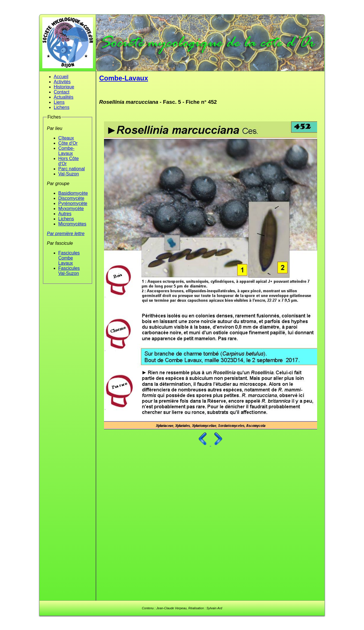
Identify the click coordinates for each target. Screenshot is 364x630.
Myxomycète (71, 209)
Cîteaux (66, 138)
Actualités (64, 97)
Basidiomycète (73, 193)
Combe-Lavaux (66, 151)
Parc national (71, 169)
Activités (62, 82)
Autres (65, 214)
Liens (59, 102)
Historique (64, 87)
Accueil (61, 77)
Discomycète (71, 198)
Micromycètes (72, 224)
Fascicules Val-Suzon (69, 271)
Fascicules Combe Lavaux (69, 258)
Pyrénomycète (73, 203)
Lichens (62, 107)
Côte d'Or (68, 143)
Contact (62, 92)
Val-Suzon (69, 174)
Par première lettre (66, 234)
